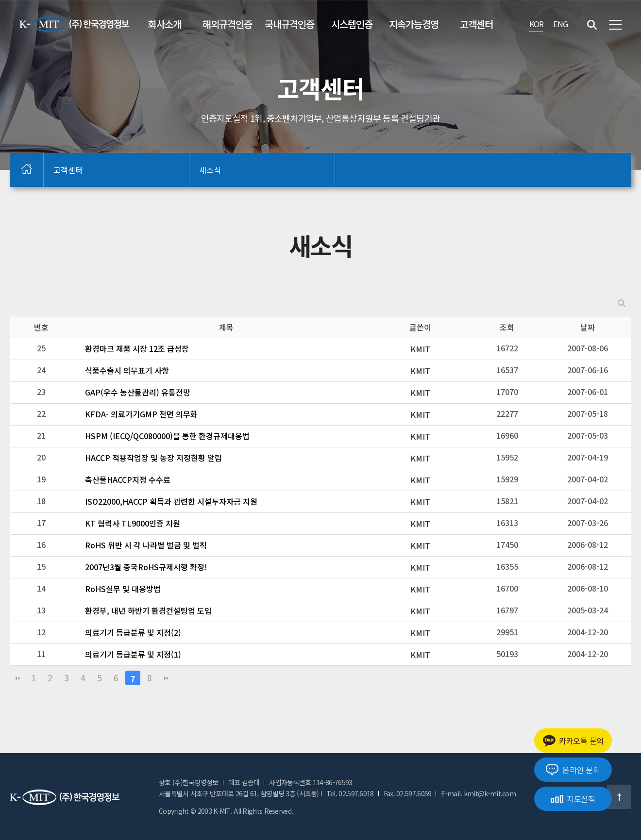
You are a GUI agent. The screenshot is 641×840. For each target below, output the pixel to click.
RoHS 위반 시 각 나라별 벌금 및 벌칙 (146, 545)
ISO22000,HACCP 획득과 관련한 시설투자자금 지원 (171, 501)
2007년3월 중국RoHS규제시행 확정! (146, 567)
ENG (560, 24)
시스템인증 (352, 24)
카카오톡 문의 (573, 741)
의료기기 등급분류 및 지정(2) (133, 632)
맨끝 (166, 678)
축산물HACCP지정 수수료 (128, 479)
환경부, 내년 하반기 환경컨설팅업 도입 (148, 610)
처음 (17, 678)
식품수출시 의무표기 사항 (127, 370)
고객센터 (476, 24)
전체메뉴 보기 (615, 25)
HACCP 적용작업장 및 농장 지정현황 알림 (153, 458)
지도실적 (573, 799)
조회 (507, 327)
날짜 (588, 327)
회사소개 (165, 24)
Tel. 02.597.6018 (350, 793)
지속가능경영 (414, 24)
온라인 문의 (573, 770)
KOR (537, 24)
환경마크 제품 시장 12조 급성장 (137, 348)
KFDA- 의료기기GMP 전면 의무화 (141, 414)
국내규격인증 (289, 24)
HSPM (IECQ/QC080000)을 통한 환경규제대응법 (167, 436)
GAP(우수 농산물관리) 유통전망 (138, 392)
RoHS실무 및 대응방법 (123, 589)
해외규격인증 (227, 24)
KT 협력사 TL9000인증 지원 (133, 523)
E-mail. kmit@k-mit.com (478, 793)
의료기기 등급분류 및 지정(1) (133, 654)
